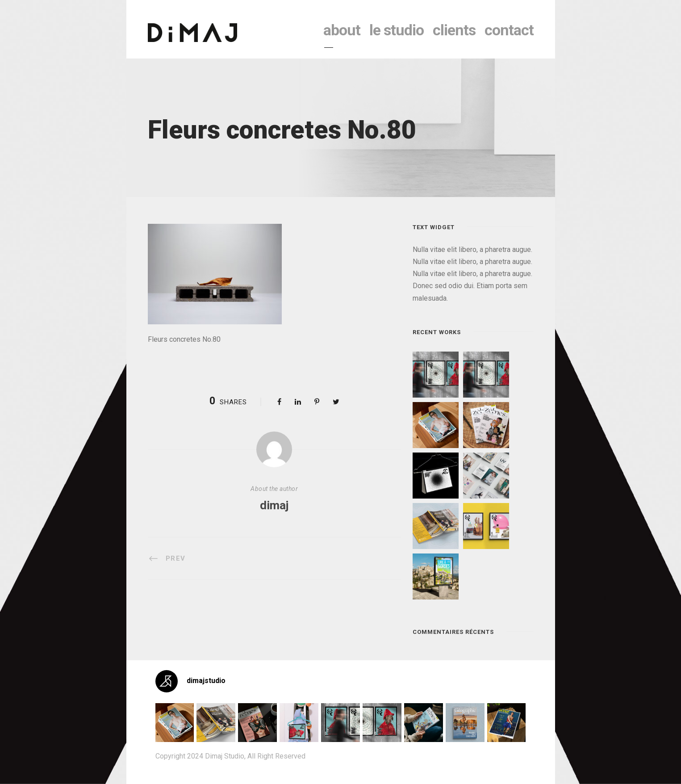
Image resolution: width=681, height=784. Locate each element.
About (342, 30)
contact (509, 30)
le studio (397, 30)
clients (454, 30)
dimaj (274, 505)
